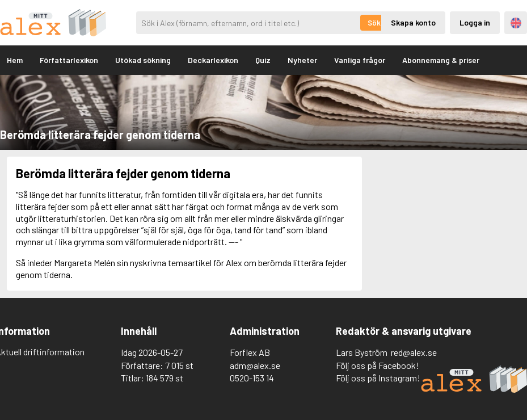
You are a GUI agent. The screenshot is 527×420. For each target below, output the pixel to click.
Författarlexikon (69, 60)
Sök (374, 23)
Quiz (263, 60)
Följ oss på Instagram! (378, 378)
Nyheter (302, 60)
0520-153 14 (252, 378)
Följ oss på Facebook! (378, 365)
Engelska (516, 23)
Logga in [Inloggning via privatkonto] (475, 22)
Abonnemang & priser (441, 60)
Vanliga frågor (360, 60)
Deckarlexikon (213, 60)
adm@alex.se (255, 365)
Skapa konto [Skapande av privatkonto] (413, 22)
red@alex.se (414, 352)
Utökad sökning (143, 60)
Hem (15, 60)
